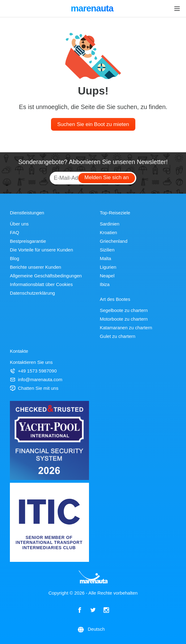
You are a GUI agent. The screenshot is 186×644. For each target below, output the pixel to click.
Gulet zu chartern (118, 336)
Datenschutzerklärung (32, 293)
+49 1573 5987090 (33, 371)
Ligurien (108, 267)
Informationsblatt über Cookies (41, 284)
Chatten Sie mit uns (34, 388)
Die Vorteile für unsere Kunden (41, 250)
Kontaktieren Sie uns (31, 362)
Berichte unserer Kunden (36, 267)
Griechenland (114, 241)
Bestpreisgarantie (28, 241)
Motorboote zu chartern (124, 319)
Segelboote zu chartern (124, 310)
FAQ (15, 232)
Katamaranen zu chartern (126, 328)
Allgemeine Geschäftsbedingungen (46, 276)
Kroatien (108, 232)
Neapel (107, 276)
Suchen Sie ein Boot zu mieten (93, 124)
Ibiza (105, 284)
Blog (15, 258)
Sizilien (107, 250)
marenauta (93, 9)
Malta (106, 258)
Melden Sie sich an (107, 177)
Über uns (19, 224)
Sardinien (110, 224)
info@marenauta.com (36, 379)
